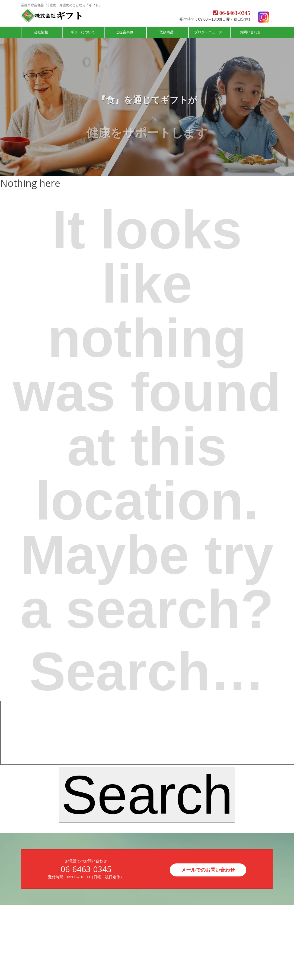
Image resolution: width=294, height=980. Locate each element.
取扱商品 (167, 32)
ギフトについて (83, 32)
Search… (147, 671)
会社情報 (41, 32)
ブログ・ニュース (209, 32)
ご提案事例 (125, 32)
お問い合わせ (251, 32)
